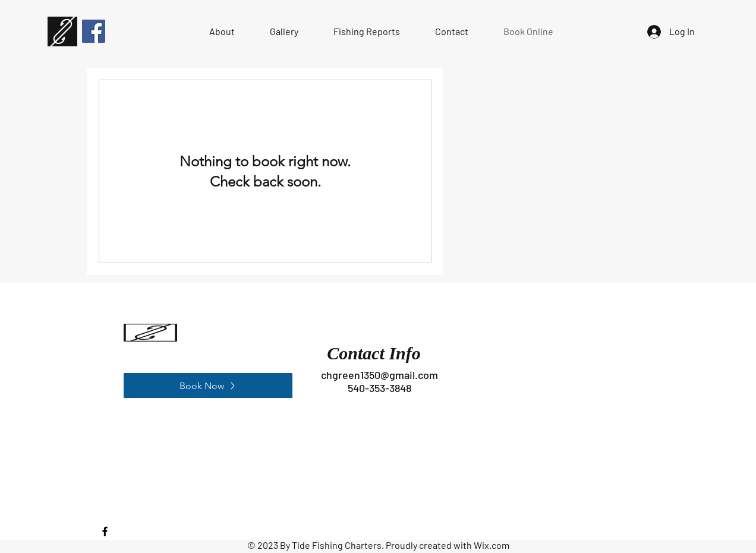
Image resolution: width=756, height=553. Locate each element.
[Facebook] (94, 31)
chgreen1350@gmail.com (379, 375)
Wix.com (492, 545)
